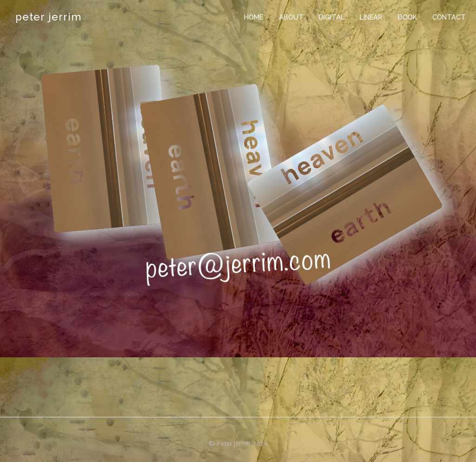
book (407, 17)
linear (371, 17)
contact (449, 17)
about (291, 17)
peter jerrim (48, 17)
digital (332, 17)
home (254, 17)
